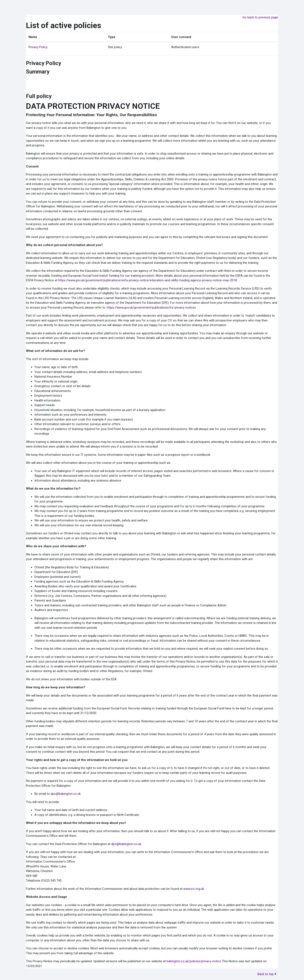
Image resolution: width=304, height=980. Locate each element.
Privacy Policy (38, 47)
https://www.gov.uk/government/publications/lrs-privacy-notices (151, 308)
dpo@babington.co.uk (66, 794)
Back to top (267, 974)
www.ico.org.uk (194, 889)
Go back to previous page (260, 17)
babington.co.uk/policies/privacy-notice (194, 961)
